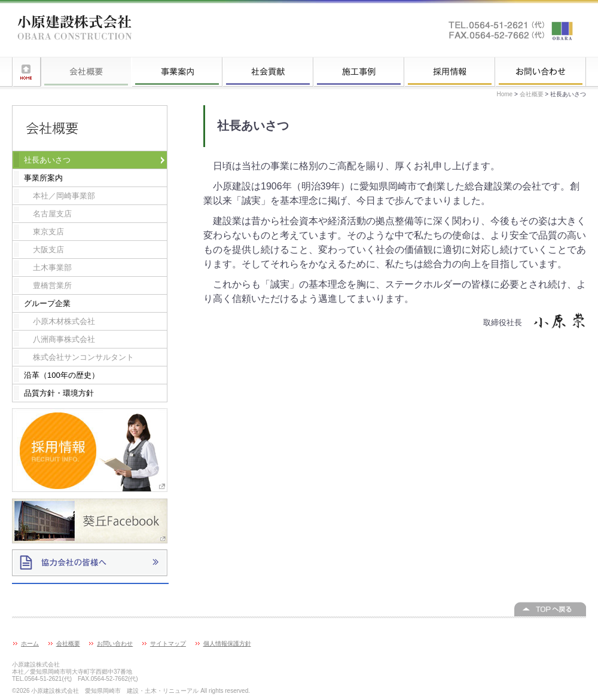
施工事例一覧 (359, 72)
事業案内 (177, 72)
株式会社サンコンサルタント (83, 357)
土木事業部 (52, 268)
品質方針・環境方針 (59, 393)
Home (505, 94)
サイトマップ (168, 644)
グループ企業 (47, 303)
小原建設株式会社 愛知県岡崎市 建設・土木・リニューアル (75, 30)
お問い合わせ (541, 72)
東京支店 (48, 232)
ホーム (26, 72)
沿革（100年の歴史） (62, 375)
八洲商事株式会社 (64, 339)
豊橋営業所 (52, 285)
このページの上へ (550, 609)
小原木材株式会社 (64, 321)
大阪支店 (48, 250)
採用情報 (450, 72)
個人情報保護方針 (227, 644)
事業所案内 (43, 178)
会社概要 (86, 72)
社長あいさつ (47, 160)
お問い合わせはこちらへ (511, 30)
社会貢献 (268, 72)
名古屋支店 (52, 214)
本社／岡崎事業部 (64, 196)
